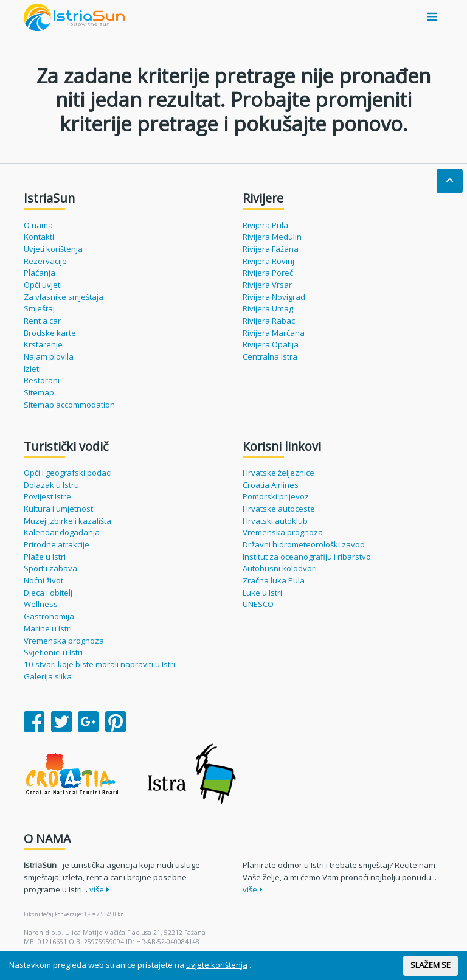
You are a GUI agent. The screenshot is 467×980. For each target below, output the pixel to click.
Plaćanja (40, 273)
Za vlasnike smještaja (64, 297)
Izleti (32, 369)
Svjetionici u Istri (53, 652)
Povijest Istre (47, 496)
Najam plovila (49, 356)
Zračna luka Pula (274, 580)
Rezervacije (45, 261)
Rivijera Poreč (268, 273)
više (99, 889)
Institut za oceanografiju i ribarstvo (307, 557)
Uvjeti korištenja (53, 249)
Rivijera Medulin (272, 237)
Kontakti (39, 237)
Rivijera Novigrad (274, 297)
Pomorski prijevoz (276, 496)
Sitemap (39, 392)
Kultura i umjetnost (58, 509)
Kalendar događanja (62, 532)
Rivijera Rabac (269, 321)
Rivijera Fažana (271, 249)
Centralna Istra (270, 356)
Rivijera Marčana (274, 333)
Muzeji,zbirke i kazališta (67, 521)
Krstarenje (43, 344)
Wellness (41, 604)
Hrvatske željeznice (278, 473)
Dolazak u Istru (51, 485)
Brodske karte (50, 333)
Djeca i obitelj (48, 593)
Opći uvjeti (43, 285)
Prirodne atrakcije (57, 544)
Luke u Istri (262, 593)
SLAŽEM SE (431, 965)
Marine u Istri (48, 628)
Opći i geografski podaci (68, 473)
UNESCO (258, 604)
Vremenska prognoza (64, 641)
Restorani (42, 380)
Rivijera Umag (268, 308)
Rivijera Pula (265, 225)
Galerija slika (48, 676)
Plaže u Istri (45, 557)
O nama (38, 225)
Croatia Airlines (271, 485)
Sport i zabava (50, 568)
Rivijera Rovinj (268, 261)
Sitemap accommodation (69, 405)
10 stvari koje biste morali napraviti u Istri (99, 664)
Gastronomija (49, 616)
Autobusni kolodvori (280, 568)
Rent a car (42, 321)
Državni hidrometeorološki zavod (304, 544)
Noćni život (43, 580)
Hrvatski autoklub (275, 521)
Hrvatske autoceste (279, 509)
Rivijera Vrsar (267, 285)
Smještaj (39, 308)
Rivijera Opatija (271, 344)
